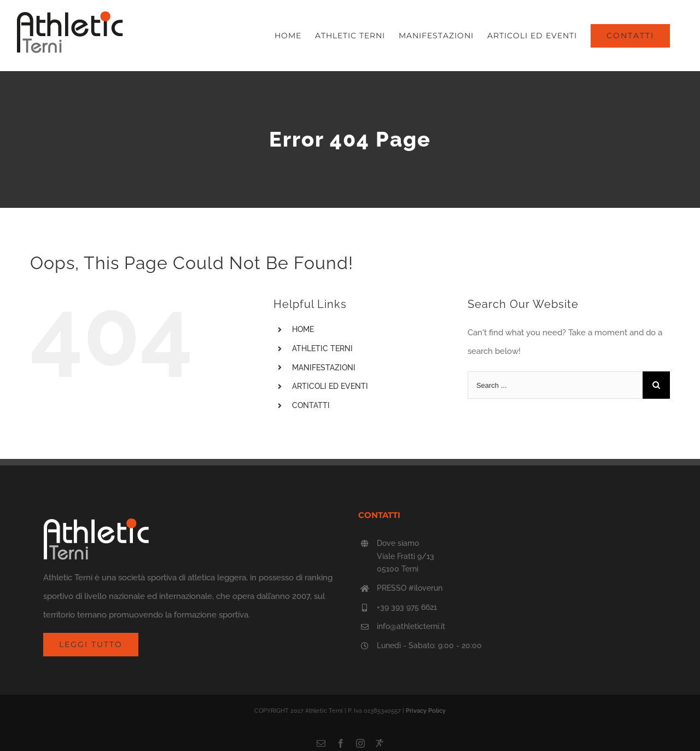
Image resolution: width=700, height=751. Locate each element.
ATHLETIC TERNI (322, 348)
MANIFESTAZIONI (324, 368)
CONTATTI (311, 405)
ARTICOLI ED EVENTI (330, 386)
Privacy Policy (426, 711)
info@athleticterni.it (411, 626)
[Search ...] (555, 385)
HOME (303, 329)
